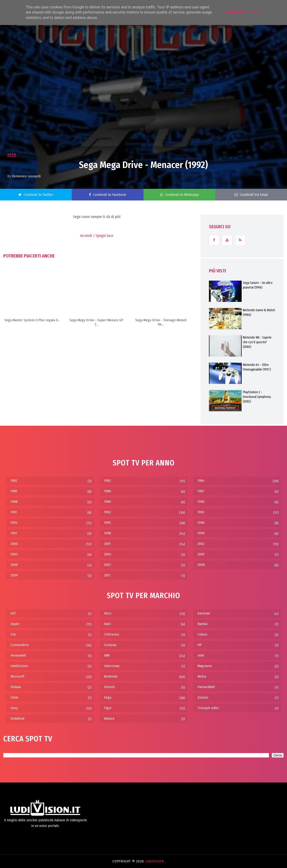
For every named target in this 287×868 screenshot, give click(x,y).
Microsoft (17, 676)
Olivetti (109, 687)
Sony (14, 708)
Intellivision (19, 666)
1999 (201, 533)
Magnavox (205, 666)
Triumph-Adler (208, 708)
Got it (256, 12)
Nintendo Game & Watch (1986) (259, 313)
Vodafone (18, 718)
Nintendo (111, 676)
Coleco (202, 634)
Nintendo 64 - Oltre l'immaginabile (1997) (257, 367)
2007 (108, 565)
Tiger (108, 708)
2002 (201, 544)
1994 (14, 523)
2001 (107, 544)
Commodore (20, 645)
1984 (201, 481)
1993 (201, 512)
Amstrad (204, 613)
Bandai (203, 624)
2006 (14, 565)
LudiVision (155, 861)
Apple (15, 624)
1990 (201, 502)
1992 (107, 512)
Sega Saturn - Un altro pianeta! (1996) (258, 285)
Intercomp (112, 666)
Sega (12, 154)
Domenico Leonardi (26, 176)
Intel (201, 655)
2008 (201, 565)
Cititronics (112, 634)
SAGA (14, 697)
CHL (13, 634)
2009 (14, 575)
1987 (201, 491)
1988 (14, 502)
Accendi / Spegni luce (97, 236)
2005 (201, 554)
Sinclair (203, 697)
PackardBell (206, 687)
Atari (108, 624)
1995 (107, 523)
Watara (109, 718)
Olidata (16, 687)
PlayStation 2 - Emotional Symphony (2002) (257, 397)
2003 (14, 554)
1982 (14, 481)
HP (200, 645)
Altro (108, 613)
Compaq (110, 645)
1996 (201, 523)
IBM (107, 655)
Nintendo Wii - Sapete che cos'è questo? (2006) (257, 342)
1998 (108, 533)
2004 (108, 554)
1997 (14, 533)
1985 (14, 491)
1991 (14, 512)
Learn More (234, 12)
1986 (108, 491)
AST (13, 613)
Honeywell (18, 655)
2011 (107, 575)
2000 (14, 544)
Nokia (202, 676)
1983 (107, 481)
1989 (108, 502)
